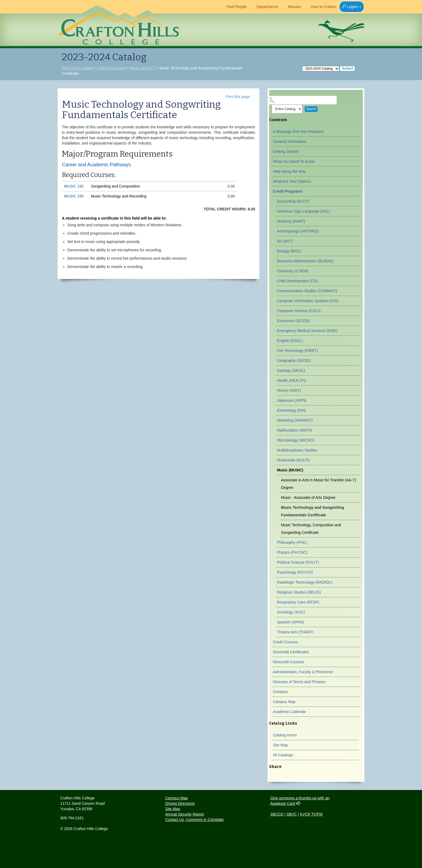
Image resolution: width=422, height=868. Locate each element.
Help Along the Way (289, 171)
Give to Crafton (321, 7)
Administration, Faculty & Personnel (303, 672)
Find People (234, 7)
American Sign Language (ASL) (303, 211)
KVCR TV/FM (311, 814)
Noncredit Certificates (291, 652)
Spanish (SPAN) (291, 622)
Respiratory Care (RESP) (298, 602)
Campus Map (284, 702)
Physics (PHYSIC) (292, 552)
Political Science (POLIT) (298, 562)
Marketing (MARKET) (295, 420)
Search (311, 109)
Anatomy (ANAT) (291, 221)
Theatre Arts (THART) (295, 632)
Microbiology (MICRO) (296, 440)
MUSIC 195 (74, 196)
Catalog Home (285, 735)
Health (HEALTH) (291, 380)
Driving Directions (180, 803)
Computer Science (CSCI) (299, 311)
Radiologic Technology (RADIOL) (305, 582)
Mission (292, 7)
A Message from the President (298, 132)
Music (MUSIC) (143, 68)
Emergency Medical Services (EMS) (307, 331)
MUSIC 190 (74, 186)
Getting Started (286, 151)
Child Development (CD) (297, 281)
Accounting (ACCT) (293, 201)
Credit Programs (112, 68)
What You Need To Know (294, 161)
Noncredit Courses (289, 662)
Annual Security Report (185, 814)
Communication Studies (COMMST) (307, 291)
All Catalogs (283, 755)
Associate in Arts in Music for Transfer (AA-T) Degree (319, 484)
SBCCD (277, 814)
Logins (352, 7)
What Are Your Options (292, 181)
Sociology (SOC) (291, 612)
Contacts (280, 692)
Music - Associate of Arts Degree (308, 497)
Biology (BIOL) (289, 251)
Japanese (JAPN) (292, 400)
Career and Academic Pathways (96, 165)
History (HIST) (289, 390)
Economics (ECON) (293, 321)
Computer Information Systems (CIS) (308, 301)
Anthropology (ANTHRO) (298, 231)
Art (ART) (285, 241)
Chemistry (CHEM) (293, 271)
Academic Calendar (289, 712)
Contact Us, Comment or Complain (194, 820)
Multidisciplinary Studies (297, 450)
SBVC (291, 814)
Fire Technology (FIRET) (297, 351)
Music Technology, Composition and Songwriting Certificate (311, 529)
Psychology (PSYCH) (295, 572)
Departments (265, 7)
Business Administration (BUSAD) (305, 261)
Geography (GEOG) (294, 361)
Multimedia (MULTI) (293, 460)
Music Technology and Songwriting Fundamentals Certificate (313, 511)
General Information (290, 142)
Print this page (238, 97)
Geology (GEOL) (291, 371)
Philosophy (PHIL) (292, 542)
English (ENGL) (290, 341)
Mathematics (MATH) (295, 430)
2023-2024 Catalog (78, 68)
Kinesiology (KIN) (291, 410)
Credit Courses (285, 642)
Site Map (280, 745)
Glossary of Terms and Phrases (299, 682)
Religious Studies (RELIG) (299, 592)
